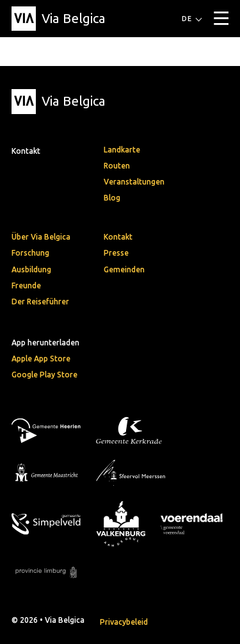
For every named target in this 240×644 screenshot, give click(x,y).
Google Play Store (44, 375)
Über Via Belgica (41, 237)
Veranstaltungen (134, 182)
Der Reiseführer (40, 301)
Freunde (26, 285)
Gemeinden (124, 269)
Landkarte (122, 150)
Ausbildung (31, 269)
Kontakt (118, 237)
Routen (117, 166)
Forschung (30, 253)
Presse (116, 253)
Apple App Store (41, 359)
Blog (112, 198)
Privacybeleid (124, 622)
